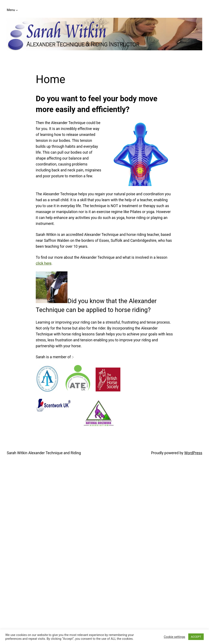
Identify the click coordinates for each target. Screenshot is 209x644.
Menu (11, 10)
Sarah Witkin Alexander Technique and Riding (44, 453)
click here (44, 263)
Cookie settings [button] (174, 637)
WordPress (193, 453)
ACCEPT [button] (196, 637)
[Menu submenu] (17, 10)
